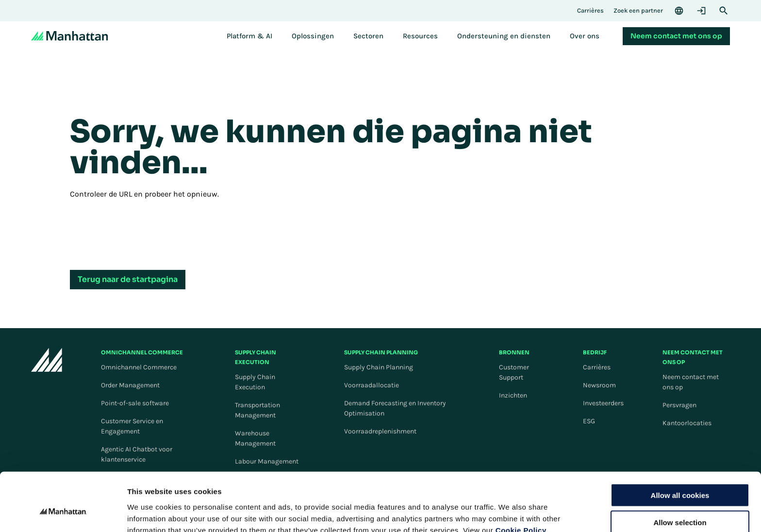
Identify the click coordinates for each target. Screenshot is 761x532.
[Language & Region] (679, 11)
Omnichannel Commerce (139, 367)
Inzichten (513, 395)
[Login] (701, 11)
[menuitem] (249, 36)
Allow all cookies (680, 446)
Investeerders (603, 403)
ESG (589, 421)
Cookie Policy (521, 481)
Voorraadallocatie (372, 385)
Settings (501, 513)
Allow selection (680, 474)
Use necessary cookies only (680, 501)
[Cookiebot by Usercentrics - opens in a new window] (63, 513)
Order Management (130, 385)
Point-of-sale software (135, 403)
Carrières (597, 367)
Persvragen (679, 405)
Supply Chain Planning (379, 367)
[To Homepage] (47, 361)
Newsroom (599, 385)
